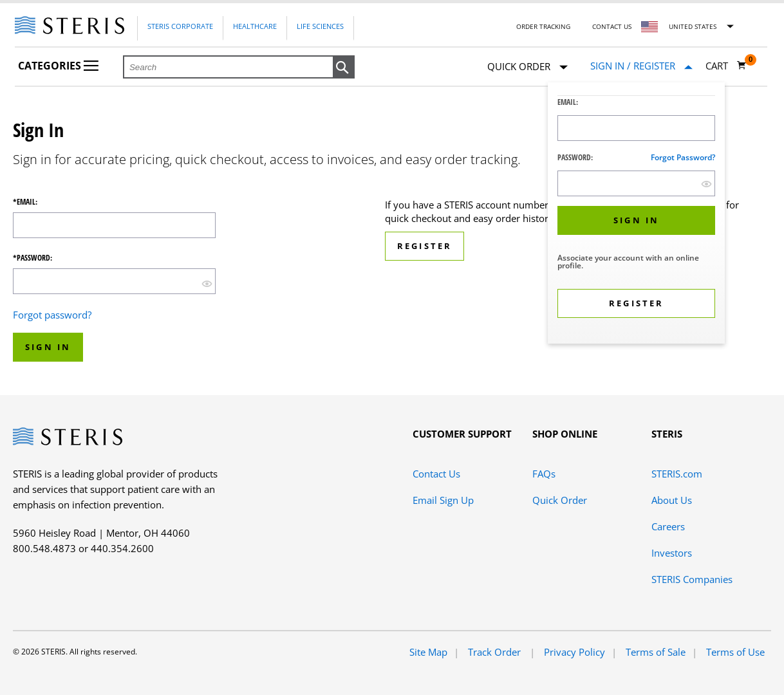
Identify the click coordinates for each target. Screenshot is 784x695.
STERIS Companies (692, 579)
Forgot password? (683, 157)
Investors (672, 553)
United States (693, 26)
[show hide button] (706, 184)
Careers (668, 526)
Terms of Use (735, 652)
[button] (344, 68)
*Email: (25, 202)
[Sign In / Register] (641, 66)
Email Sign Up (443, 500)
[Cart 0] (726, 66)
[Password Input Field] (636, 183)
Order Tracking (543, 26)
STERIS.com (677, 474)
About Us (672, 500)
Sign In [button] (48, 347)
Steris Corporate (180, 26)
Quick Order (527, 67)
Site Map (428, 652)
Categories (58, 66)
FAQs (544, 474)
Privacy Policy (574, 652)
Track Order (496, 652)
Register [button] (425, 246)
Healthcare (255, 26)
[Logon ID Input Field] (636, 128)
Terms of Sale (656, 652)
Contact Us (612, 26)
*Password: (33, 258)
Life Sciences (320, 26)
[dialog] (636, 215)
